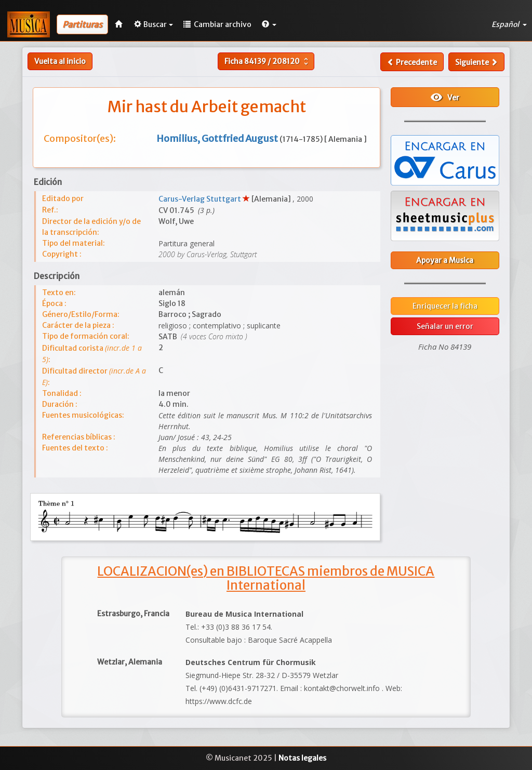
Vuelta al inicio (60, 61)
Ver (445, 97)
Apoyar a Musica (445, 260)
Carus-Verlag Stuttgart (201, 199)
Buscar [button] (154, 24)
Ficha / (268, 61)
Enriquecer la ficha (445, 306)
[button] (269, 24)
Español (509, 24)
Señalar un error (445, 326)
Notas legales (302, 758)
